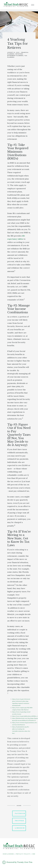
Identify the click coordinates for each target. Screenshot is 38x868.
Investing (19, 54)
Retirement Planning (15, 56)
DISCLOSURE (8, 854)
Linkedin (20, 828)
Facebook (20, 813)
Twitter (19, 821)
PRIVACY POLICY (23, 854)
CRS (34, 854)
